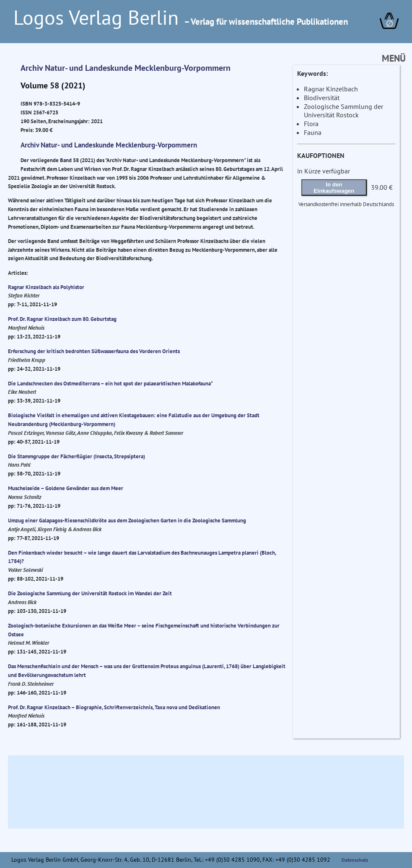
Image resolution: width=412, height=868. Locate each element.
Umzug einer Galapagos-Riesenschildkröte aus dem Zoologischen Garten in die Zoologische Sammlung (127, 520)
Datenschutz (355, 860)
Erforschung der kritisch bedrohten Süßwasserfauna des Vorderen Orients (94, 351)
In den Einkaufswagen (334, 188)
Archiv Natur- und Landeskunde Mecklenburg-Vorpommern (126, 68)
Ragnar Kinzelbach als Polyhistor (46, 287)
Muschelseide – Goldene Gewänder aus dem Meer (66, 488)
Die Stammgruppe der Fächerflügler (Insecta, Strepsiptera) (76, 456)
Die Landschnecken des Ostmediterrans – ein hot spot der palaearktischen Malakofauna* (110, 383)
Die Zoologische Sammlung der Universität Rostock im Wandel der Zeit (90, 593)
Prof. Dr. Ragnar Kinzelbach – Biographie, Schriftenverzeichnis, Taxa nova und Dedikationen (114, 707)
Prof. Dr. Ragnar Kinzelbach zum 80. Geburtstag (62, 319)
